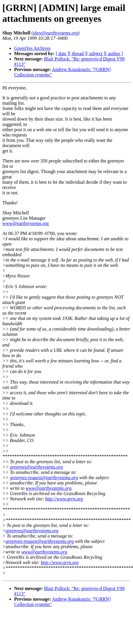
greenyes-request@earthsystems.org (44, 478)
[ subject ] (96, 54)
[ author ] (114, 54)
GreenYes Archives (32, 48)
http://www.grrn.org (64, 499)
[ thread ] (78, 54)
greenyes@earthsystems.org (36, 467)
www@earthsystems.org (26, 223)
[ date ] (62, 54)
